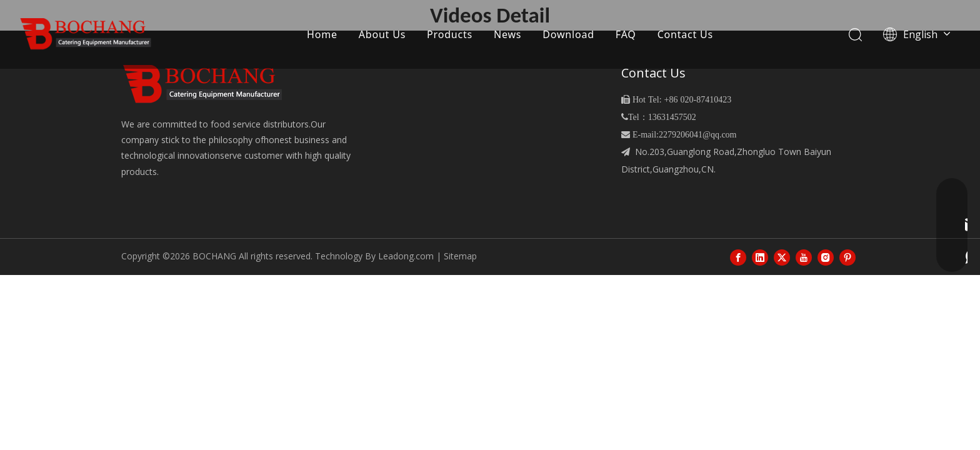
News (507, 34)
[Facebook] (738, 257)
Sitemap (460, 256)
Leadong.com (406, 256)
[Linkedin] (760, 257)
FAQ (626, 34)
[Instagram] (826, 257)
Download (568, 34)
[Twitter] (782, 257)
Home (322, 34)
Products (450, 34)
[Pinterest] (847, 257)
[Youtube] (804, 257)
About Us (382, 34)
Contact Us (685, 34)
